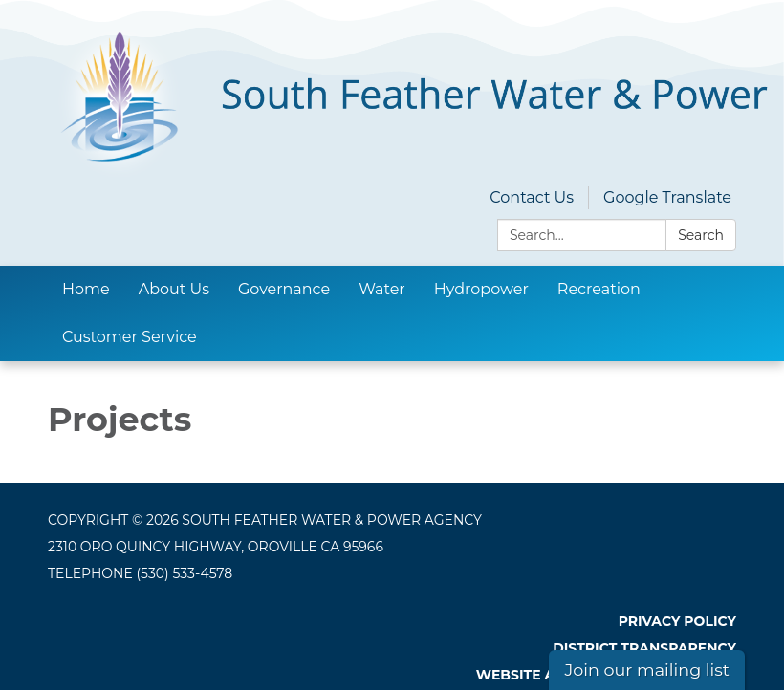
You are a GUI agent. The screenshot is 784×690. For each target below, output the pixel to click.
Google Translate (667, 197)
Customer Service (130, 337)
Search (701, 235)
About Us (174, 289)
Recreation (599, 289)
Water (382, 289)
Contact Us (532, 197)
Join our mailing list (647, 669)
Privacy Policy (677, 621)
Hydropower (481, 289)
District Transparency (644, 648)
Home (86, 289)
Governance (284, 289)
